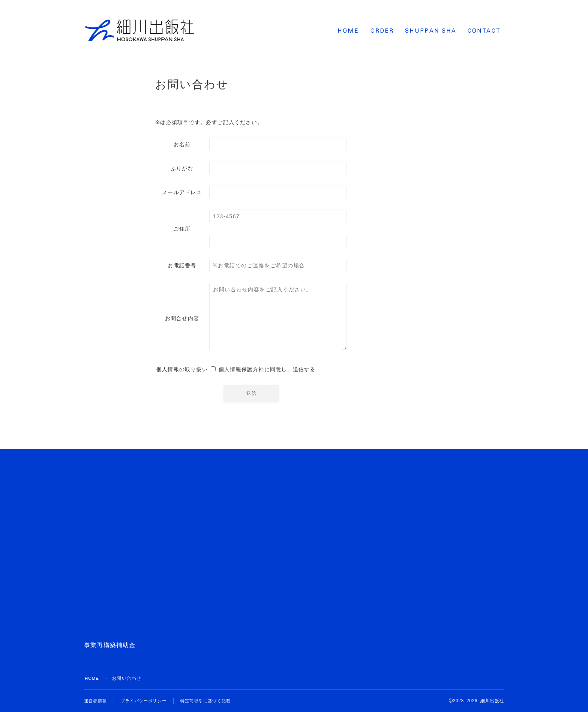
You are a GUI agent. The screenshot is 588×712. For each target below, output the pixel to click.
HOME (348, 31)
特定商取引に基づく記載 (213, 701)
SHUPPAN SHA (431, 31)
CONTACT (484, 31)
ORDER (382, 31)
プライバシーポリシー (147, 701)
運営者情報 (96, 701)
